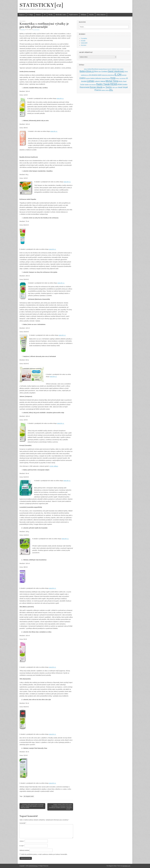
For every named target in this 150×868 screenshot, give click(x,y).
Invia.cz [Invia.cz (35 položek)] (118, 78)
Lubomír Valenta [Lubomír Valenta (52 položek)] (100, 81)
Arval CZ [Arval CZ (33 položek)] (109, 69)
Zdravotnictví (101, 15)
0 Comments (36, 29)
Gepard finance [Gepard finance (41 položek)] (106, 78)
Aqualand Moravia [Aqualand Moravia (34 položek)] (103, 69)
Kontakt (83, 41)
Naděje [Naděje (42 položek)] (87, 84)
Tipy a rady (23, 21)
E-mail (22, 846)
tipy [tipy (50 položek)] (104, 87)
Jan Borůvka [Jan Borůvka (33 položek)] (123, 78)
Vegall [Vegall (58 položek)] (120, 87)
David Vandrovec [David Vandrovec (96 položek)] (116, 71)
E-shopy (30, 15)
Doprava (22, 15)
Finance (39, 15)
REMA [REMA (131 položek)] (114, 84)
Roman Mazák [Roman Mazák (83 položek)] (96, 87)
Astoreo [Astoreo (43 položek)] (114, 69)
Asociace (84, 45)
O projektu (84, 38)
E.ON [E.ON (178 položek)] (118, 74)
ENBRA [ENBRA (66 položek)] (83, 78)
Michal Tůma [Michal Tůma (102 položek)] (112, 81)
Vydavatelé (84, 43)
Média (51, 15)
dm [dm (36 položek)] (88, 75)
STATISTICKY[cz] (41, 5)
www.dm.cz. (54, 131)
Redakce (23, 29)
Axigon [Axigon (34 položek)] (118, 69)
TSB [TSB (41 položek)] (113, 87)
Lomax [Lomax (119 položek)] (90, 81)
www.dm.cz (60, 98)
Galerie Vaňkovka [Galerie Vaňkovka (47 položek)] (96, 78)
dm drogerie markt (29, 796)
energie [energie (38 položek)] (88, 78)
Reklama (84, 15)
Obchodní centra (61, 15)
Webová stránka (24, 850)
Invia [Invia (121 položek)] (113, 78)
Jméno (22, 841)
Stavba (91, 15)
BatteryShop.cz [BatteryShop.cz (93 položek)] (87, 71)
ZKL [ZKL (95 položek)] (111, 90)
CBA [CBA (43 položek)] (100, 72)
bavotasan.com (126, 866)
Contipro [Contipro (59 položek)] (104, 71)
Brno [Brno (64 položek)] (96, 71)
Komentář (23, 823)
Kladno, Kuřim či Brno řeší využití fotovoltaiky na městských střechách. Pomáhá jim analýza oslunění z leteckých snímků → (60, 807)
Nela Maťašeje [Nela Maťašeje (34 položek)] (92, 85)
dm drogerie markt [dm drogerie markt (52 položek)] (95, 75)
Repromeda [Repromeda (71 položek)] (84, 87)
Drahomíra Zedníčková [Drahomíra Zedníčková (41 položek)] (108, 75)
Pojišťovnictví (74, 15)
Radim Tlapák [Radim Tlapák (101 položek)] (103, 84)
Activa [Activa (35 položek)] (85, 69)
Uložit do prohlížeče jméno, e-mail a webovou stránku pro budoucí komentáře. (44, 854)
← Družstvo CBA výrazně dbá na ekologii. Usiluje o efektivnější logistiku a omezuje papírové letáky (32, 806)
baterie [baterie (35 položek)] (122, 69)
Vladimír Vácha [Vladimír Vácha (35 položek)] (105, 90)
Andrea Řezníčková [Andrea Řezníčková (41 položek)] (93, 69)
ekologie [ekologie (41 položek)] (124, 75)
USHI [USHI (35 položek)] (116, 87)
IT (45, 15)
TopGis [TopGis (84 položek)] (109, 87)
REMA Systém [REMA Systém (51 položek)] (123, 84)
